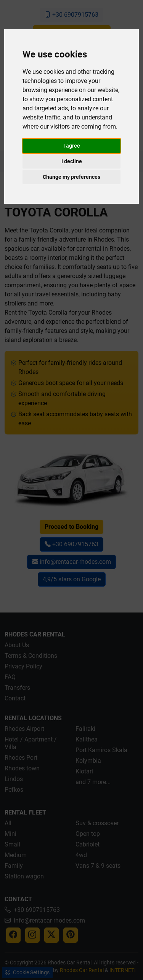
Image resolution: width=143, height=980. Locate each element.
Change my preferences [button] (71, 177)
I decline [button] (72, 161)
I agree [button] (72, 146)
